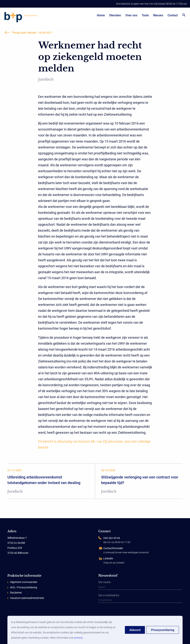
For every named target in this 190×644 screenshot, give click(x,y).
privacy (78, 638)
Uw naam (140, 585)
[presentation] (121, 612)
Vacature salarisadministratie (27, 598)
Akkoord (135, 630)
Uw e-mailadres (140, 599)
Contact (173, 15)
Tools (145, 15)
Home (101, 15)
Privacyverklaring (163, 630)
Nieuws (158, 15)
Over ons (131, 15)
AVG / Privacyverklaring (24, 587)
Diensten (115, 15)
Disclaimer (16, 593)
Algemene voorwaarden (24, 582)
